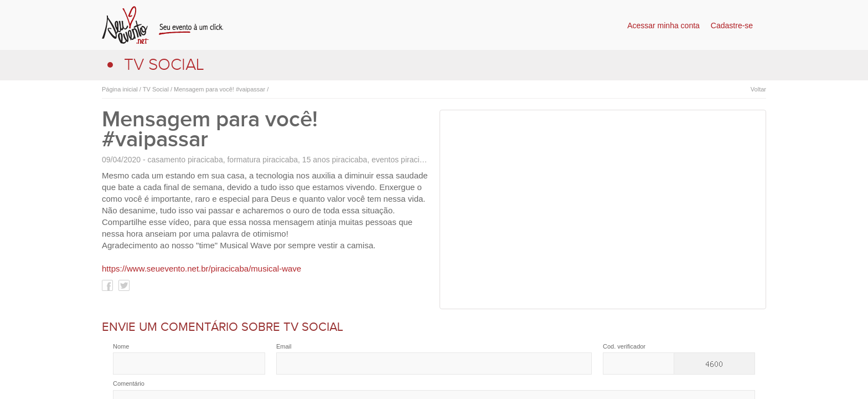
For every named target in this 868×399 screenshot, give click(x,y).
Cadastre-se (732, 25)
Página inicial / (122, 89)
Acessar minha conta (663, 25)
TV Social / (157, 89)
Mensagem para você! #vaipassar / (220, 89)
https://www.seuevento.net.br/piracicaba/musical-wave (201, 268)
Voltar (758, 89)
